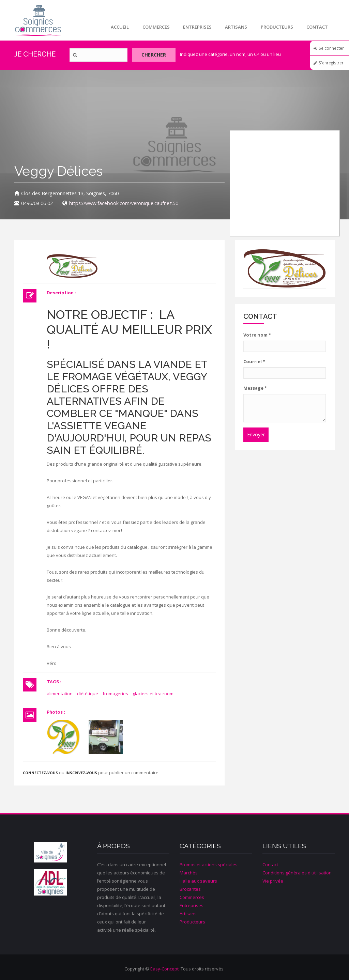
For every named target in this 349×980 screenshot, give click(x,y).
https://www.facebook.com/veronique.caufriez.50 (124, 203)
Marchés (189, 873)
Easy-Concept (164, 969)
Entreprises (197, 27)
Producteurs (277, 27)
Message (255, 388)
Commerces (155, 27)
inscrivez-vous (81, 773)
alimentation (60, 694)
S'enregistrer (331, 63)
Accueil (119, 27)
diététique (88, 694)
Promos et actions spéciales (209, 865)
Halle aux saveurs (198, 881)
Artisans (236, 27)
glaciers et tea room (153, 694)
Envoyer (256, 434)
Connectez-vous (40, 773)
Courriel (254, 361)
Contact (317, 27)
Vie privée (273, 881)
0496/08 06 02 (37, 203)
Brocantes (190, 889)
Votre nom (257, 335)
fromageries (115, 694)
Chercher (155, 55)
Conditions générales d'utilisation (297, 873)
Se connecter (331, 48)
